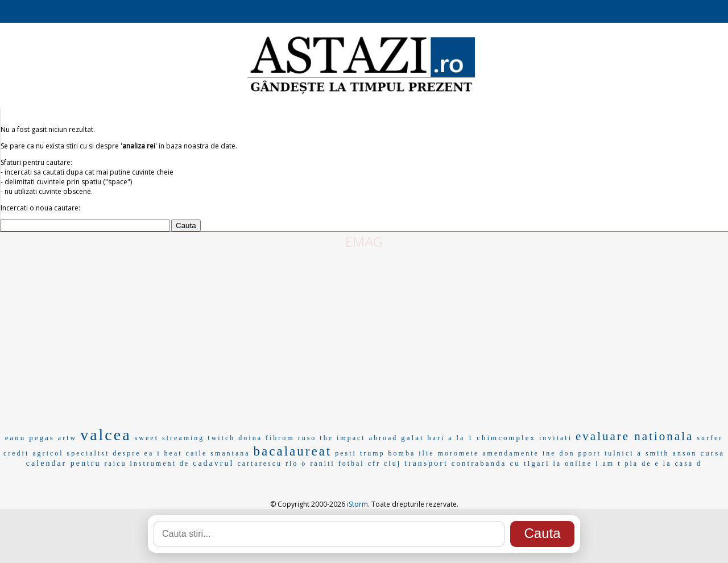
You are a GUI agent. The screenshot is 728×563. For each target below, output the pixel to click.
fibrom (280, 438)
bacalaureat (293, 451)
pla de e (642, 463)
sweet (147, 438)
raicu (116, 463)
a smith (653, 453)
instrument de (160, 463)
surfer (710, 438)
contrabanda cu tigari (501, 463)
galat (412, 438)
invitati (556, 438)
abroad (384, 438)
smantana (230, 453)
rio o (296, 463)
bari (437, 438)
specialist (88, 453)
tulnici (619, 453)
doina (250, 438)
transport (426, 463)
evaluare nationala (634, 436)
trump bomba (388, 453)
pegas (42, 438)
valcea (106, 435)
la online (573, 463)
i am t (608, 463)
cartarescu (260, 463)
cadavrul (213, 463)
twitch (221, 438)
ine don (559, 453)
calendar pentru (64, 463)
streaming (183, 438)
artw (67, 438)
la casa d (682, 463)
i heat (169, 453)
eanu (16, 438)
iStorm (357, 504)
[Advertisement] (364, 336)
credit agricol (34, 453)
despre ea (133, 453)
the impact (342, 438)
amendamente (511, 453)
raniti (322, 463)
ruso (307, 438)
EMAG (364, 241)
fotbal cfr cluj (370, 463)
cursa (713, 453)
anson (685, 453)
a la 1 (461, 438)
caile (197, 453)
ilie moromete (449, 453)
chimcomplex (506, 438)
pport (590, 453)
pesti (346, 453)
